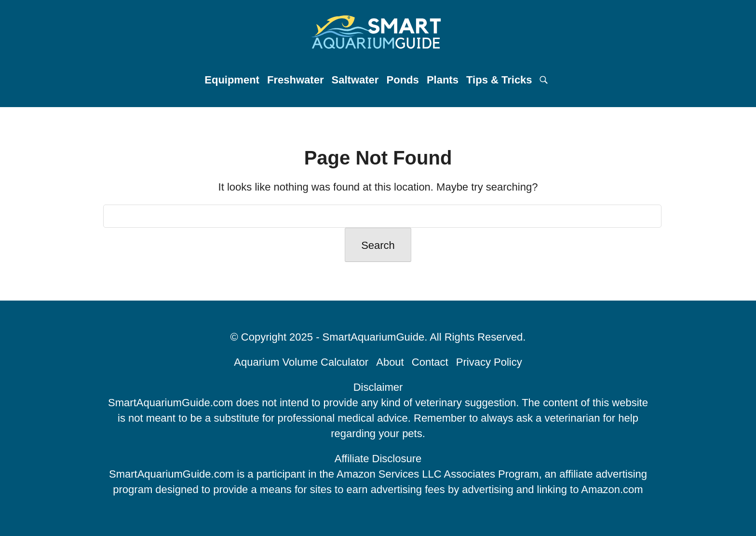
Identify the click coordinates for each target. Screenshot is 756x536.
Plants (443, 80)
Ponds (403, 80)
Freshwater (295, 80)
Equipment (232, 80)
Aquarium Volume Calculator (301, 362)
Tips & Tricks (499, 80)
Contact (430, 362)
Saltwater (355, 80)
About (390, 362)
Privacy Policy (489, 362)
